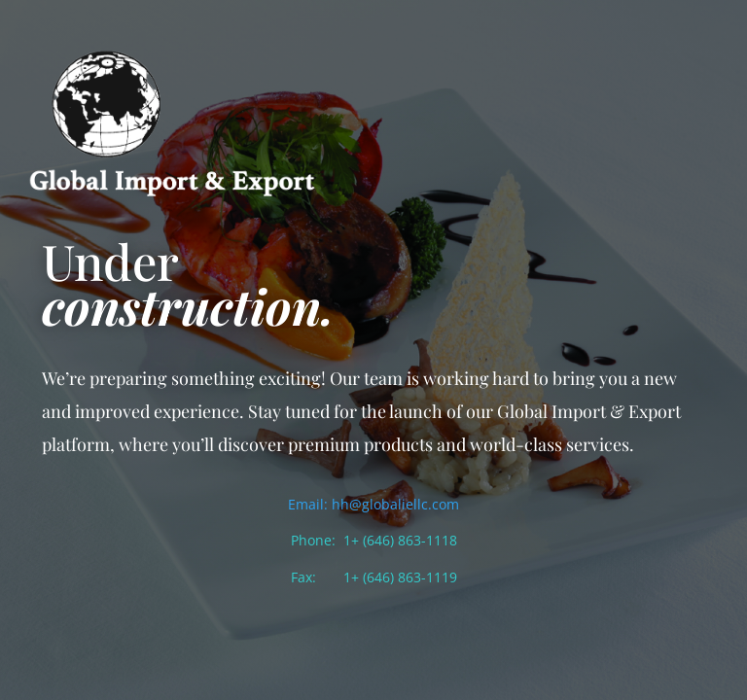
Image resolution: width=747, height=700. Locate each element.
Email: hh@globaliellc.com (373, 504)
